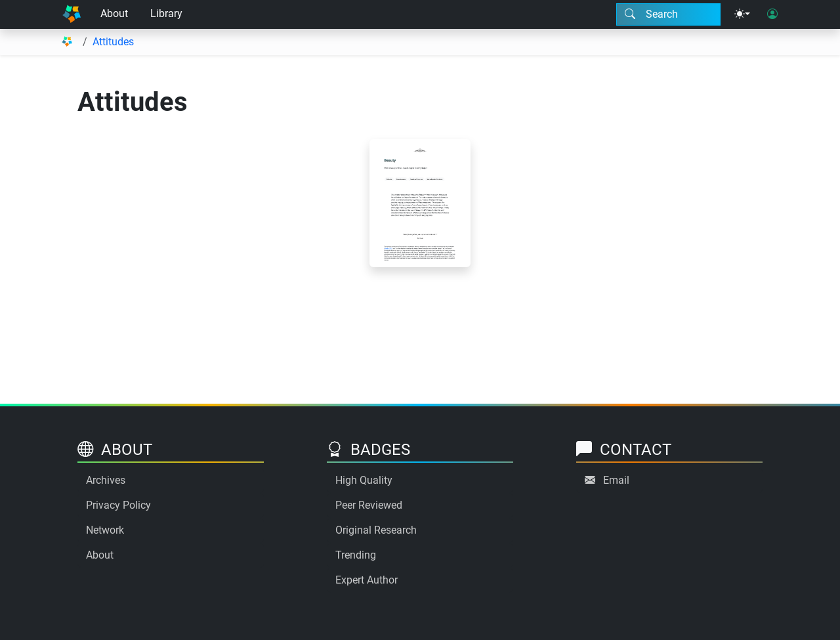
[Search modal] (668, 14)
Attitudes (113, 42)
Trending (356, 555)
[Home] (72, 14)
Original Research (376, 530)
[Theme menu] (742, 14)
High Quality (364, 480)
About (114, 13)
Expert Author (367, 580)
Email (616, 480)
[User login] (772, 14)
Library (166, 13)
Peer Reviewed (369, 505)
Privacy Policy (118, 505)
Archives (106, 480)
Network (105, 530)
